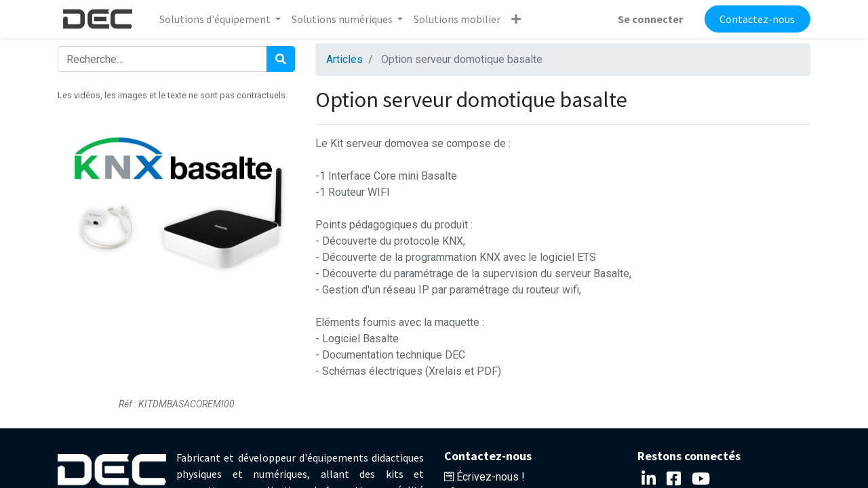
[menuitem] (457, 19)
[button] (516, 19)
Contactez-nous (757, 19)
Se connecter (650, 19)
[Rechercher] (281, 59)
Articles (344, 59)
